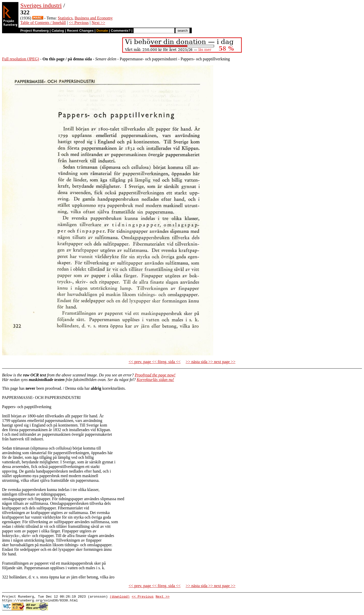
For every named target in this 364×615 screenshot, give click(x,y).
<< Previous (79, 23)
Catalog (58, 31)
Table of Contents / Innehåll (43, 23)
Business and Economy (94, 18)
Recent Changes (80, 31)
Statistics (65, 18)
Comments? (121, 31)
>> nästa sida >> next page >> (211, 362)
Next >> (98, 23)
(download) (120, 597)
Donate (102, 31)
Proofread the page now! (155, 375)
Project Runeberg (34, 31)
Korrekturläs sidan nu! (155, 380)
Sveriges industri (41, 5)
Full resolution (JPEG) (21, 59)
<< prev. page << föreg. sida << (155, 362)
